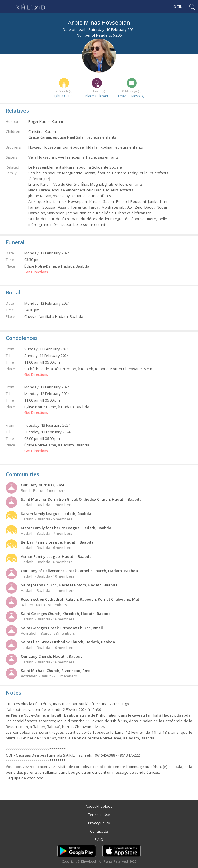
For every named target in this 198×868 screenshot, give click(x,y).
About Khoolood (99, 806)
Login (177, 7)
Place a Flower (97, 96)
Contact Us (99, 831)
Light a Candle (64, 96)
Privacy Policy (99, 823)
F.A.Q (99, 840)
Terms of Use (99, 815)
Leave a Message (132, 96)
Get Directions (36, 272)
